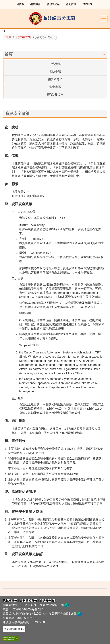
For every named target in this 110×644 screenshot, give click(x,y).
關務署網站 (53, 4)
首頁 (8, 37)
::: (2, 3)
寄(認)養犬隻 (55, 95)
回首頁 (20, 4)
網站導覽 (35, 4)
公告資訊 (55, 64)
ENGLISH (88, 4)
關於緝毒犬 (55, 79)
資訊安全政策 (48, 601)
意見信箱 (71, 4)
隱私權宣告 (24, 37)
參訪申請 (55, 72)
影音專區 (55, 87)
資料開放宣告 (28, 601)
